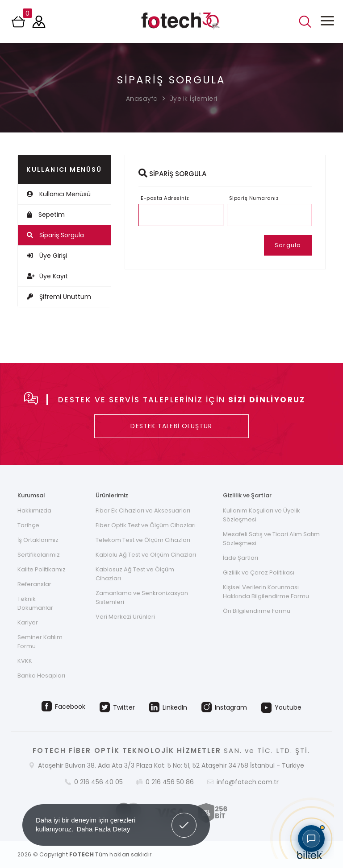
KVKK (25, 661)
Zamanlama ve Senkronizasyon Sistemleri (142, 597)
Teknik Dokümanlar (35, 603)
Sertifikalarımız (39, 555)
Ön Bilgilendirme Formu (257, 611)
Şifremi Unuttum (59, 297)
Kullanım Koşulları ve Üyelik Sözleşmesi (261, 515)
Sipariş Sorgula (55, 235)
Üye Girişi (47, 256)
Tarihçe (28, 525)
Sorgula (288, 245)
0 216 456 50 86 (170, 782)
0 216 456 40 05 (98, 782)
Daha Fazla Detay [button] (103, 829)
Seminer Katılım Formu (40, 642)
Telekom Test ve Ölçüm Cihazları (143, 540)
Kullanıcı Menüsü (59, 194)
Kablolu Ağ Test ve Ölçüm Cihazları (146, 555)
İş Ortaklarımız (38, 540)
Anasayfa (142, 99)
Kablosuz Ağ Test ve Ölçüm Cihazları (135, 574)
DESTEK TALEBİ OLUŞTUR (171, 426)
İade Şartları (241, 558)
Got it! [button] (184, 818)
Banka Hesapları (41, 676)
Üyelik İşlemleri (193, 99)
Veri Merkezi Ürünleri (125, 617)
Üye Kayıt (47, 276)
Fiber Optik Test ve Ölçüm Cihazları (146, 525)
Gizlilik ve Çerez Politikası (259, 572)
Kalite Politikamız (42, 569)
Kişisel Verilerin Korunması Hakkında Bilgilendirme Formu (266, 592)
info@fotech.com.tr (248, 782)
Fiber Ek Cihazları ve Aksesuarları (143, 510)
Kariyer (28, 622)
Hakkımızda (34, 510)
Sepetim (46, 215)
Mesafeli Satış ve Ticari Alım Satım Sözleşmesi (271, 539)
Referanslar (34, 584)
